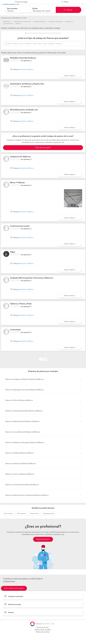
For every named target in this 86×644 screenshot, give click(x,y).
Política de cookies (43, 637)
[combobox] (18, 10)
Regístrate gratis (43, 544)
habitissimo (7, 22)
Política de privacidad (43, 635)
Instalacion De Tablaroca (20, 162)
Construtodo (15, 335)
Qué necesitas (12, 9)
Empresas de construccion (23, 22)
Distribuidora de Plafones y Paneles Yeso (27, 89)
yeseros (8, 519)
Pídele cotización (70, 81)
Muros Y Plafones (17, 188)
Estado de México (40, 22)
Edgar (13, 257)
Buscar (68, 10)
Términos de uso (43, 633)
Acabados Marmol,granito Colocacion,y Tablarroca (32, 283)
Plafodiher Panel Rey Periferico (23, 63)
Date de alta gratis (43, 153)
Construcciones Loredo (20, 231)
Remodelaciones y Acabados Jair (24, 115)
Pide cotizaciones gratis (14, 593)
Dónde (35, 9)
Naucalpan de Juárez (55, 22)
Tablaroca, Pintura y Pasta (21, 309)
